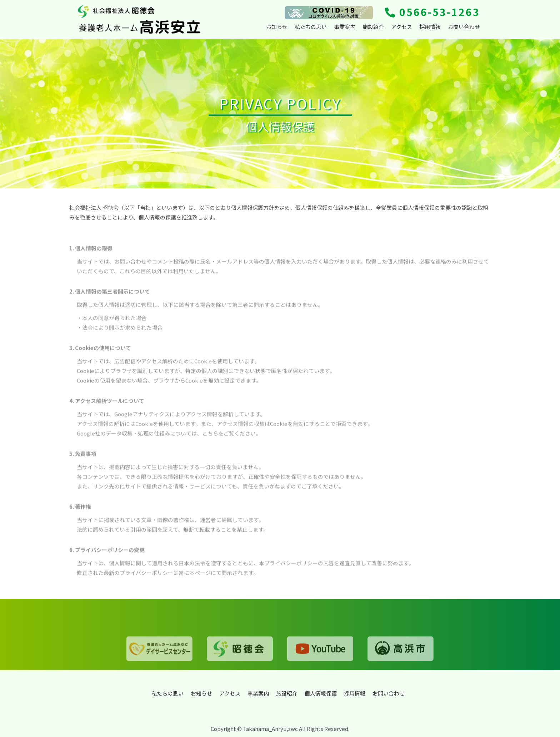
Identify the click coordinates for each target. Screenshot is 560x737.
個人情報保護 (321, 693)
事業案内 (345, 27)
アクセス (402, 27)
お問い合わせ (464, 27)
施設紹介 (373, 27)
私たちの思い (311, 27)
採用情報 (430, 27)
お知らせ (277, 27)
